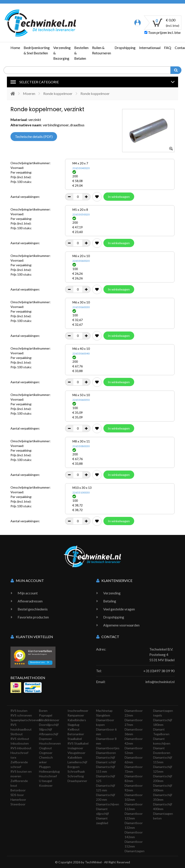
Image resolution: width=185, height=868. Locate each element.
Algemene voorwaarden (121, 625)
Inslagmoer (75, 748)
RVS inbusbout (21, 748)
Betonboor (18, 790)
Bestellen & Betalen (81, 53)
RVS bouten (19, 711)
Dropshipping (125, 48)
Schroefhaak (76, 771)
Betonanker (76, 734)
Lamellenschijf (77, 762)
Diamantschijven (108, 804)
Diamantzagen (135, 851)
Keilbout (74, 729)
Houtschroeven (50, 743)
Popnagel (46, 715)
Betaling (110, 601)
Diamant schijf (106, 762)
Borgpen (74, 767)
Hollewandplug (49, 771)
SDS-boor (17, 795)
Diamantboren (106, 753)
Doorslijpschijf (49, 725)
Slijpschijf (45, 729)
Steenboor (18, 804)
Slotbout (17, 734)
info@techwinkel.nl (160, 682)
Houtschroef (48, 776)
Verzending (112, 593)
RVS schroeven (21, 715)
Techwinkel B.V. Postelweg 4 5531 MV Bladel (162, 654)
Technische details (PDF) (34, 136)
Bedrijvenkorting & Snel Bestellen (37, 50)
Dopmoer (45, 739)
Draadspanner (77, 781)
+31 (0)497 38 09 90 (159, 671)
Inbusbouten (20, 743)
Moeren (29, 93)
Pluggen (45, 767)
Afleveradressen (30, 601)
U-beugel (45, 781)
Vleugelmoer (76, 753)
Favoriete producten (33, 617)
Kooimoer (46, 785)
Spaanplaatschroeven (26, 720)
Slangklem (103, 715)
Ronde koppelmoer (58, 93)
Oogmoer (46, 753)
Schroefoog (76, 776)
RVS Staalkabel (78, 743)
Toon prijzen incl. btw (162, 32)
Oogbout (45, 748)
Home (15, 48)
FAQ (168, 48)
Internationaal (150, 48)
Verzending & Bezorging (62, 53)
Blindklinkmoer (49, 720)
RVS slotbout (20, 739)
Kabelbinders (77, 720)
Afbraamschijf (49, 734)
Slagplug (73, 725)
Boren (43, 711)
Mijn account (28, 593)
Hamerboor (18, 799)
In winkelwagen (119, 197)
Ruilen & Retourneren (102, 50)
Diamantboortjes (108, 748)
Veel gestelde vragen (119, 609)
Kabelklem (75, 757)
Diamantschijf (106, 757)
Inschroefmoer (78, 711)
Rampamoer (76, 715)
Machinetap (104, 711)
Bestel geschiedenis (33, 609)
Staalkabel (75, 739)
